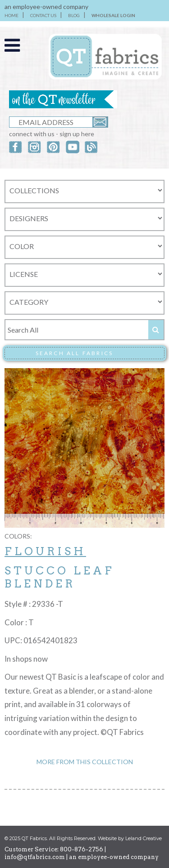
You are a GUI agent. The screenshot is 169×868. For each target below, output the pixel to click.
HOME (11, 15)
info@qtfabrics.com (35, 857)
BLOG (74, 15)
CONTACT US (43, 15)
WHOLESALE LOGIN (113, 15)
